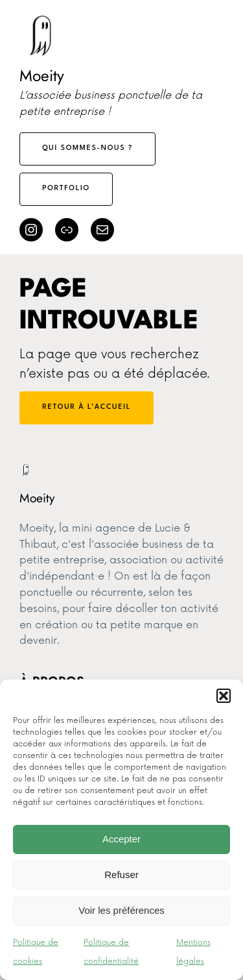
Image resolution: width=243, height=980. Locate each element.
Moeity (42, 76)
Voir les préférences (121, 910)
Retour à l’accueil (87, 407)
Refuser (121, 875)
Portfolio (66, 189)
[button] (224, 696)
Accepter (121, 839)
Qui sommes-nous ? (87, 148)
